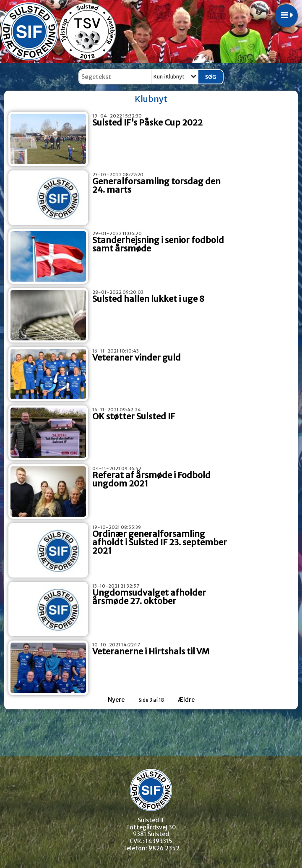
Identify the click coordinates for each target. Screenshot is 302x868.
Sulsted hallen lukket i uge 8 (148, 299)
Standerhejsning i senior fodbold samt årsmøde (158, 244)
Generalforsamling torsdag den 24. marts (156, 185)
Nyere (111, 700)
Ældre (192, 700)
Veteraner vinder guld (137, 357)
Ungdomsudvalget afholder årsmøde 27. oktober (149, 597)
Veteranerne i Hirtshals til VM (151, 651)
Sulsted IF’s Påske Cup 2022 (147, 122)
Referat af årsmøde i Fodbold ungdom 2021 (151, 479)
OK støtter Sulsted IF (134, 416)
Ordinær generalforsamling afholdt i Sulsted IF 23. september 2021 (160, 542)
